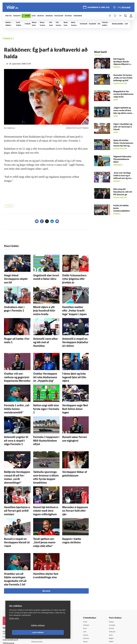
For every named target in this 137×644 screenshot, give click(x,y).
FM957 (113, 593)
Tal (111, 599)
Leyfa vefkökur (54, 633)
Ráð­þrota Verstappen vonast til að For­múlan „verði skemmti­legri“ (17, 448)
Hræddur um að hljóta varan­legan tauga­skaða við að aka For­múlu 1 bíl (17, 533)
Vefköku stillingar (22, 633)
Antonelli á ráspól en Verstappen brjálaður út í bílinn (73, 331)
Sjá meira (46, 541)
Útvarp (89, 593)
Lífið (88, 582)
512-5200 (43, 582)
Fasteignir (114, 575)
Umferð (38, 603)
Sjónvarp (89, 589)
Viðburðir (114, 582)
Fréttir (88, 572)
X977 (112, 596)
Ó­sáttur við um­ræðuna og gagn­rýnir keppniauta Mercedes (16, 363)
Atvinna (113, 579)
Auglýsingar (39, 586)
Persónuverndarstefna (12, 588)
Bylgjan (113, 589)
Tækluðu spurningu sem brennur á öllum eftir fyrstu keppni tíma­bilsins (45, 448)
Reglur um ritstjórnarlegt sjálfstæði (13, 583)
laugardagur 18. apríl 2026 (98, 8)
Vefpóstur (39, 606)
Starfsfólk (39, 599)
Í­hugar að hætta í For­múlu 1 (17, 328)
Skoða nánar (14, 625)
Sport (88, 579)
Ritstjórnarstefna (42, 592)
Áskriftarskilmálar (42, 596)
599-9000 (11, 598)
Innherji (114, 572)
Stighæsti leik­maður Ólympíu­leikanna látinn (122, 159)
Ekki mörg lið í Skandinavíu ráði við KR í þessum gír (123, 192)
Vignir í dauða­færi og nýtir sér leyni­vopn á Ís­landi (123, 127)
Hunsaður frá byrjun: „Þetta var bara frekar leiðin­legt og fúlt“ (123, 78)
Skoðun (89, 586)
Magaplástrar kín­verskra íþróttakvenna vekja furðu (123, 94)
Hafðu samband (41, 589)
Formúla (9, 206)
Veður (113, 586)
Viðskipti (89, 575)
